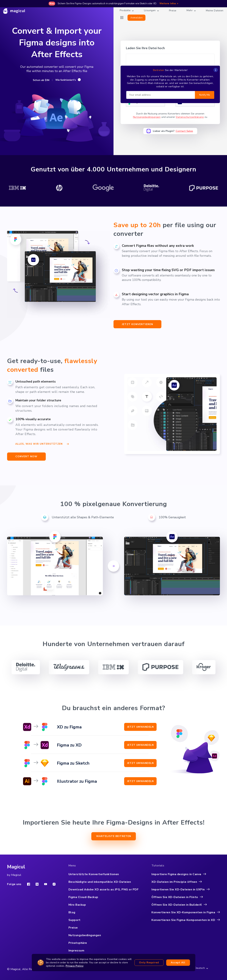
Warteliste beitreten (114, 836)
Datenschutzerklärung (190, 117)
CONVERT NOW (26, 456)
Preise (173, 11)
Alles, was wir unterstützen (42, 443)
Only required (149, 963)
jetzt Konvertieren (137, 324)
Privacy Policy (74, 966)
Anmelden (136, 18)
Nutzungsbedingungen (147, 117)
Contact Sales (184, 131)
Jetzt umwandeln (140, 727)
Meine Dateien (215, 11)
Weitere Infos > (169, 4)
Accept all (178, 963)
